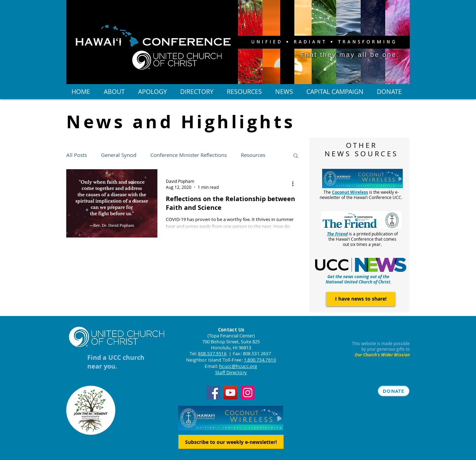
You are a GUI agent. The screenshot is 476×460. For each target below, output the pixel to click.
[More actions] (295, 184)
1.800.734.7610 (260, 360)
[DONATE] (394, 391)
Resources (253, 155)
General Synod (119, 155)
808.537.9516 (212, 353)
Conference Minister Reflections (189, 155)
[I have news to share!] (361, 299)
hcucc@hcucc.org (238, 366)
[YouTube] (230, 393)
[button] (296, 156)
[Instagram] (248, 393)
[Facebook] (213, 393)
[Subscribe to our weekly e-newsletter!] (231, 442)
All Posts (77, 155)
